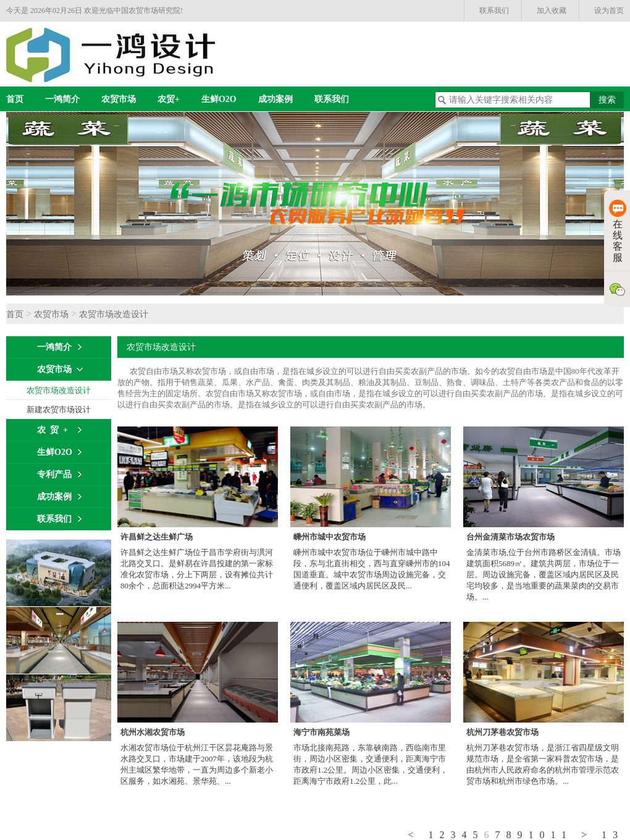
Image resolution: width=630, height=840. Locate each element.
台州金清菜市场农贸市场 (510, 537)
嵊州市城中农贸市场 (330, 537)
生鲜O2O (219, 99)
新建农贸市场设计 (59, 409)
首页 (15, 99)
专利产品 (54, 474)
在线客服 (618, 231)
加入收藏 (552, 11)
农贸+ (169, 99)
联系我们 (494, 11)
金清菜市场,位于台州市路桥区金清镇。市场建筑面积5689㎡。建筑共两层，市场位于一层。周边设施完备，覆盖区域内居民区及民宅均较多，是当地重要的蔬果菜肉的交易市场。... (544, 575)
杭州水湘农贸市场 (153, 732)
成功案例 (275, 99)
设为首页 (609, 11)
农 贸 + (52, 430)
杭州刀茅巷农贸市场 (502, 732)
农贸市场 (119, 99)
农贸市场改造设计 (114, 314)
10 (540, 835)
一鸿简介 (62, 99)
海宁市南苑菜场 (321, 732)
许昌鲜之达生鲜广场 (157, 537)
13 (613, 835)
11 (562, 835)
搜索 (607, 100)
